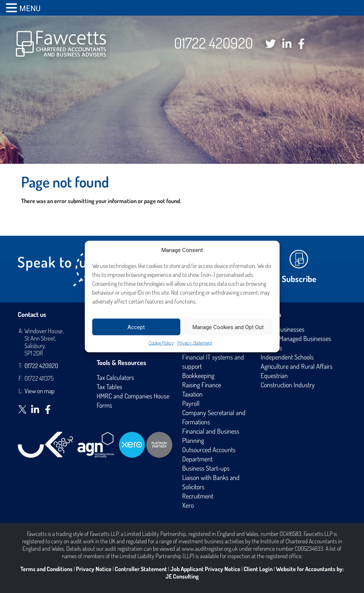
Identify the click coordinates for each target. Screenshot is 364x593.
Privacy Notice (94, 569)
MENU (30, 9)
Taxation (192, 394)
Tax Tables (109, 387)
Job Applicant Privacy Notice (205, 569)
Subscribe (299, 279)
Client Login (258, 569)
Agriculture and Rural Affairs (297, 366)
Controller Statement (141, 569)
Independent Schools (287, 357)
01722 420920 (213, 43)
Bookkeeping (198, 375)
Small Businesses (283, 329)
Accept (136, 327)
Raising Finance (202, 385)
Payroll (191, 403)
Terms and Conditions (46, 569)
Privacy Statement (195, 343)
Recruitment (198, 496)
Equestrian (274, 375)
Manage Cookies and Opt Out (228, 327)
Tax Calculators (115, 377)
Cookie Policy (161, 343)
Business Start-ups (206, 468)
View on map (39, 391)
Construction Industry (288, 385)
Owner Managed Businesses (296, 338)
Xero (188, 505)
